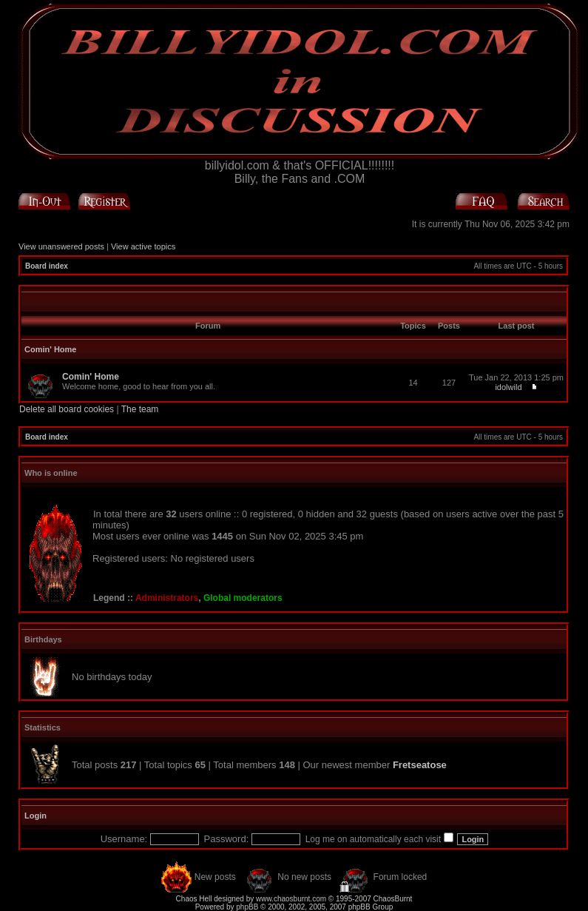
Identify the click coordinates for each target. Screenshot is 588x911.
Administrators (167, 598)
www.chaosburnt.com (291, 899)
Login (36, 816)
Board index (47, 266)
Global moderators (243, 598)
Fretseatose (420, 765)
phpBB (247, 907)
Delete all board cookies (67, 409)
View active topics (143, 246)
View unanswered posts (61, 246)
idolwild (508, 387)
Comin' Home (50, 349)
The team (140, 409)
